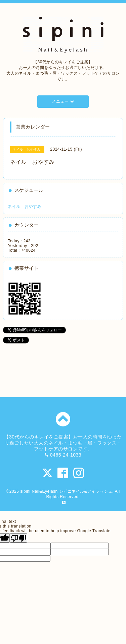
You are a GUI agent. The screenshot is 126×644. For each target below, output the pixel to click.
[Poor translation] (18, 538)
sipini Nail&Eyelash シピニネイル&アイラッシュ (66, 491)
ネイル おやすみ (25, 207)
